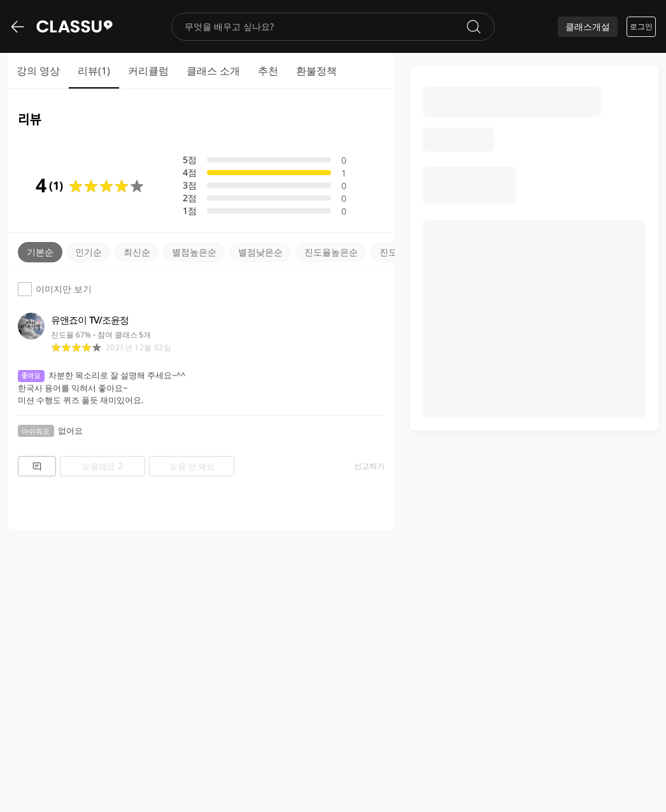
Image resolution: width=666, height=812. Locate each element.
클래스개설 (588, 26)
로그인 (641, 26)
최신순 (137, 252)
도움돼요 (103, 466)
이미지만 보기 (55, 289)
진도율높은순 (331, 252)
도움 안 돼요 (192, 466)
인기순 (89, 252)
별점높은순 (194, 252)
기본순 (40, 252)
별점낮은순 (260, 252)
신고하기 (369, 466)
